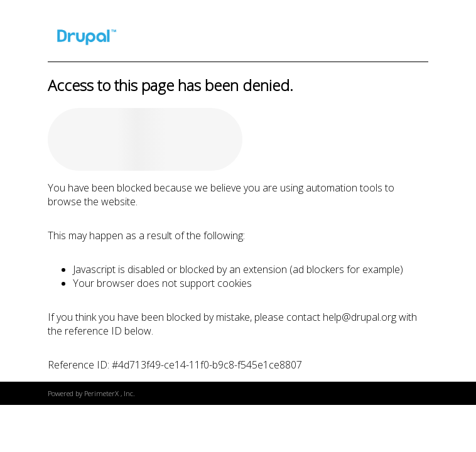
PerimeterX (101, 393)
